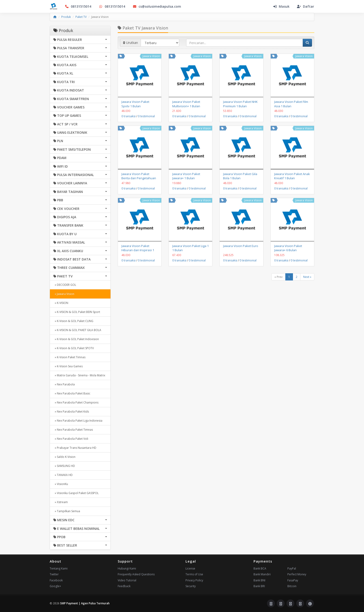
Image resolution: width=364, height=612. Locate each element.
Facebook (56, 580)
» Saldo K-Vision (64, 457)
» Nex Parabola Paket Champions (76, 402)
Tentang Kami (59, 568)
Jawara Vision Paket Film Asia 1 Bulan (291, 104)
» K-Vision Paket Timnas (69, 357)
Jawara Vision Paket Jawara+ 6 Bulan (288, 248)
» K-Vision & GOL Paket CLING (73, 321)
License (190, 568)
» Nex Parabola (64, 384)
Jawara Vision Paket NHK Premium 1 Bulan (240, 104)
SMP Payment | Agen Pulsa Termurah (85, 603)
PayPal (292, 568)
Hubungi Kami (127, 568)
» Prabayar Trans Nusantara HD (75, 448)
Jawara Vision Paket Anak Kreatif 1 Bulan (292, 176)
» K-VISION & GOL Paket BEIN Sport (77, 312)
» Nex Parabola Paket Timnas (73, 430)
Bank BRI (259, 586)
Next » (307, 277)
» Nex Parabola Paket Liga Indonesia (78, 421)
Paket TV (81, 17)
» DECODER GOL (65, 285)
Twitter (54, 574)
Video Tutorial (127, 580)
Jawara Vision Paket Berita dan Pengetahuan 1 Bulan (139, 178)
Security (191, 586)
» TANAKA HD (63, 475)
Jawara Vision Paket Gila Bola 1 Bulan (240, 176)
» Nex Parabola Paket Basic (72, 393)
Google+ (55, 586)
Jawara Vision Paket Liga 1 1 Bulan (190, 248)
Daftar (305, 6)
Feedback (124, 586)
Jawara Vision (151, 56)
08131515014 (78, 6)
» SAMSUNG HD (64, 466)
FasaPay (293, 580)
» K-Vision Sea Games (68, 366)
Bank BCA (260, 568)
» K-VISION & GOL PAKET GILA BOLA (77, 330)
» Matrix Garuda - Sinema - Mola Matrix (79, 375)
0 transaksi (128, 116)
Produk (66, 17)
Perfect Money (297, 574)
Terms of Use (194, 574)
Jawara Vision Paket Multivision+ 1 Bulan (186, 104)
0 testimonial (146, 116)
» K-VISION (61, 303)
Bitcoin (292, 586)
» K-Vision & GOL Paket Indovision (76, 339)
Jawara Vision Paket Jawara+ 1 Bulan (186, 176)
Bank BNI (259, 580)
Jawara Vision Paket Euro (241, 246)
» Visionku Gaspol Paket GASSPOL (76, 493)
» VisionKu (61, 484)
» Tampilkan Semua (67, 511)
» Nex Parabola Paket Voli (71, 439)
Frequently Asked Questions (136, 574)
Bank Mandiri (262, 574)
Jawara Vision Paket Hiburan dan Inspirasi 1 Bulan (138, 250)
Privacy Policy (194, 580)
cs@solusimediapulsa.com (157, 6)
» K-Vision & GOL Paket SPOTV (74, 348)
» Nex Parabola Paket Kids (71, 412)
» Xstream (61, 502)
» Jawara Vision (64, 294)
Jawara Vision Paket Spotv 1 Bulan (135, 104)
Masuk (281, 6)
